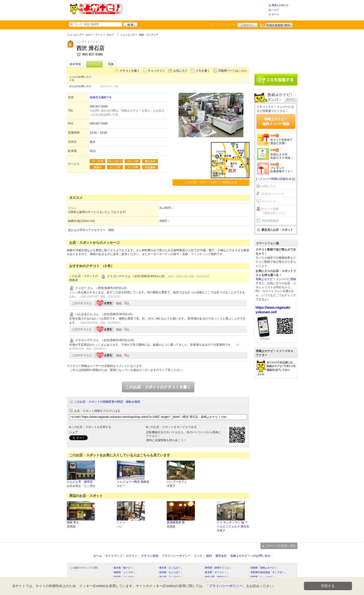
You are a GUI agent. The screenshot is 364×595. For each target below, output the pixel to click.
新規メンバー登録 (276, 25)
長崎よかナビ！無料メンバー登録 (276, 121)
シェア (74, 432)
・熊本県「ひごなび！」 (170, 568)
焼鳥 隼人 (73, 522)
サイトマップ (114, 556)
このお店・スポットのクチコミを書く (158, 387)
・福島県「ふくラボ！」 (124, 572)
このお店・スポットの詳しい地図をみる (211, 182)
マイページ (269, 201)
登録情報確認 (270, 221)
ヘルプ (275, 10)
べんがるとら (84, 314)
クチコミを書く (130, 71)
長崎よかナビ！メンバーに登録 (276, 279)
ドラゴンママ (116, 276)
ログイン (248, 25)
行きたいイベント (273, 194)
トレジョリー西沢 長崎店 (133, 482)
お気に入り (180, 71)
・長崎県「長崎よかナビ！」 (264, 568)
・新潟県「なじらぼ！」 (170, 572)
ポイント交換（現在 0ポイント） (274, 211)
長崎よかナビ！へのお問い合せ (250, 556)
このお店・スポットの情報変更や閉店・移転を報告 (107, 402)
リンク (198, 556)
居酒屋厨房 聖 (176, 522)
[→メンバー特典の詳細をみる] (276, 179)
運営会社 (221, 556)
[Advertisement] (195, 10)
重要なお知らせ (280, 5)
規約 (209, 556)
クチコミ (94, 64)
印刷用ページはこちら (233, 71)
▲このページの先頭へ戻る (279, 546)
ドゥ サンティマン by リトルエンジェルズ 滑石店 (233, 524)
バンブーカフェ (177, 482)
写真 (111, 64)
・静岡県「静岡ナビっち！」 (218, 568)
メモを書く (203, 71)
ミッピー (81, 288)
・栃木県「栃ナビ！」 (123, 568)
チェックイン (156, 71)
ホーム (275, 14)
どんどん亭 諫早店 (80, 482)
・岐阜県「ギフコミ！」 (216, 572)
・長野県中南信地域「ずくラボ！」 (267, 572)
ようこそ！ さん (223, 24)
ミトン (121, 522)
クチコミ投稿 (150, 556)
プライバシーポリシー (176, 556)
